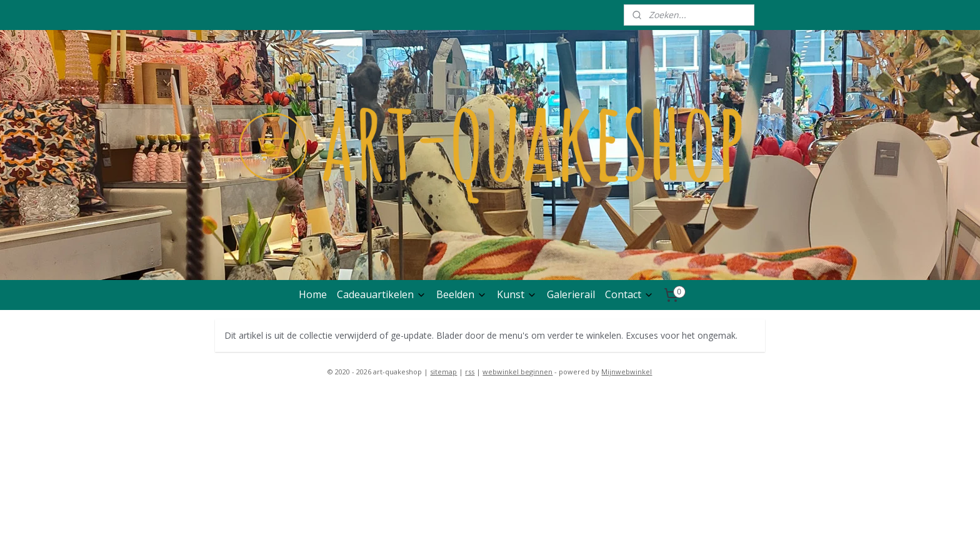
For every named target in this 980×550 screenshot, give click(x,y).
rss (470, 372)
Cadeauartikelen (382, 294)
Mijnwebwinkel (627, 372)
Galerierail (571, 294)
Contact (629, 294)
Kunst (517, 294)
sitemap (443, 372)
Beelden (462, 294)
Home (313, 294)
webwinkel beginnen (517, 372)
